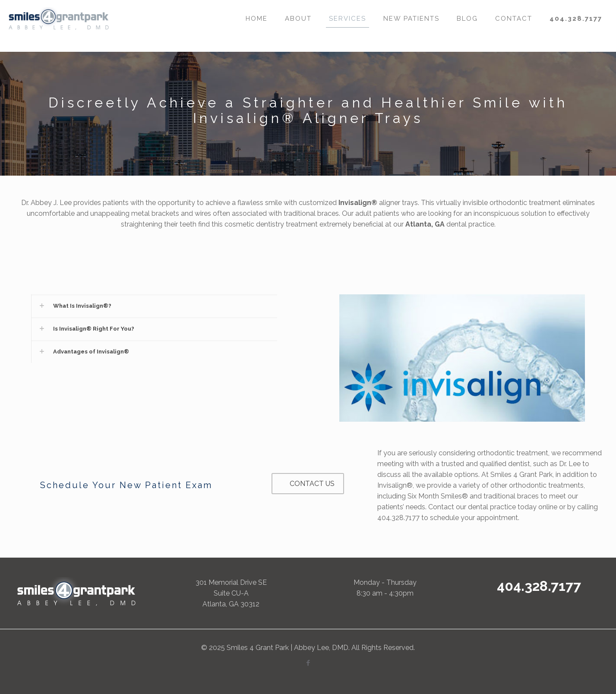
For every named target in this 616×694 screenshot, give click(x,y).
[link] (154, 306)
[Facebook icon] (308, 663)
